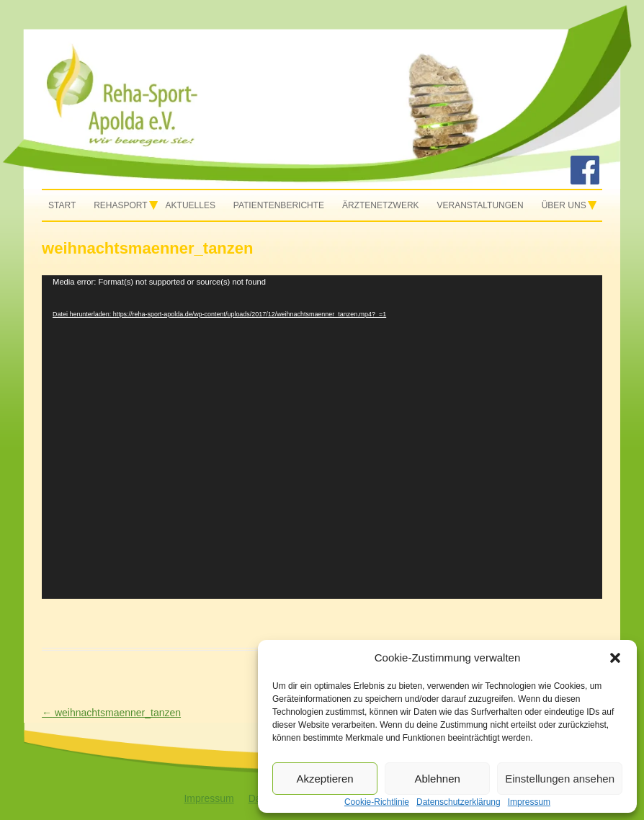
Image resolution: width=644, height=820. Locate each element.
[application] (322, 437)
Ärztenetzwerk (381, 205)
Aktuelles (191, 205)
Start (62, 205)
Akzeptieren (325, 779)
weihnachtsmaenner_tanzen (111, 713)
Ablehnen (437, 779)
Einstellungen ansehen (560, 779)
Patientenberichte (279, 205)
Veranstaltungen (480, 205)
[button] (615, 658)
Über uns (564, 205)
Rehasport (120, 205)
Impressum (209, 798)
